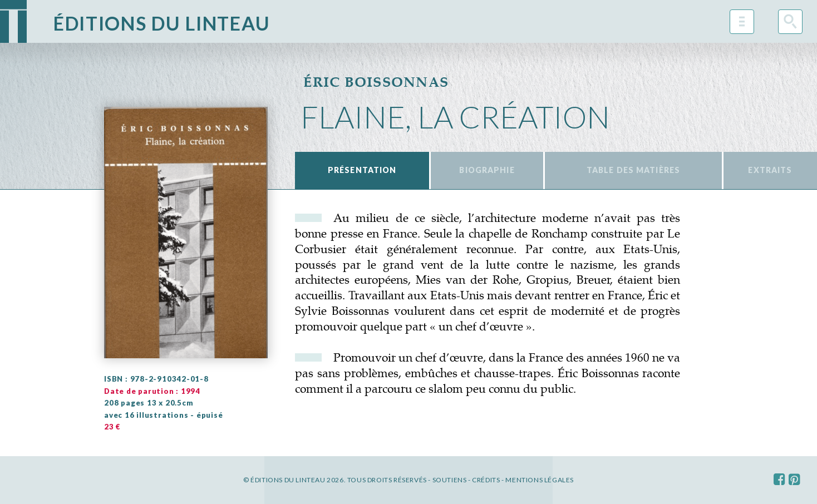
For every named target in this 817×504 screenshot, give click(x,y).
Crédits (486, 480)
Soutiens (450, 480)
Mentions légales (540, 480)
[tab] (362, 171)
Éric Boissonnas (376, 82)
